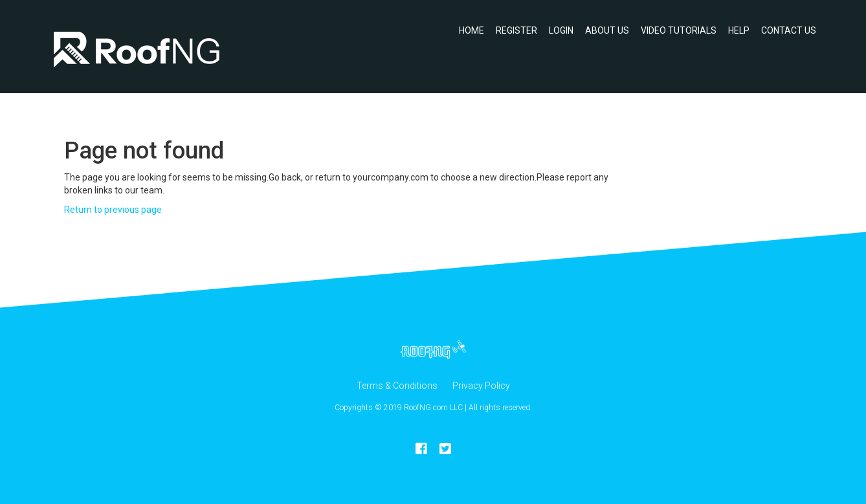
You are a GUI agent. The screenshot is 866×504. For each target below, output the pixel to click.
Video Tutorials (679, 30)
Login (561, 30)
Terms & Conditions (397, 386)
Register (516, 30)
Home (472, 30)
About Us (607, 30)
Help (739, 30)
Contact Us (789, 30)
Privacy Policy (481, 386)
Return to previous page (113, 210)
